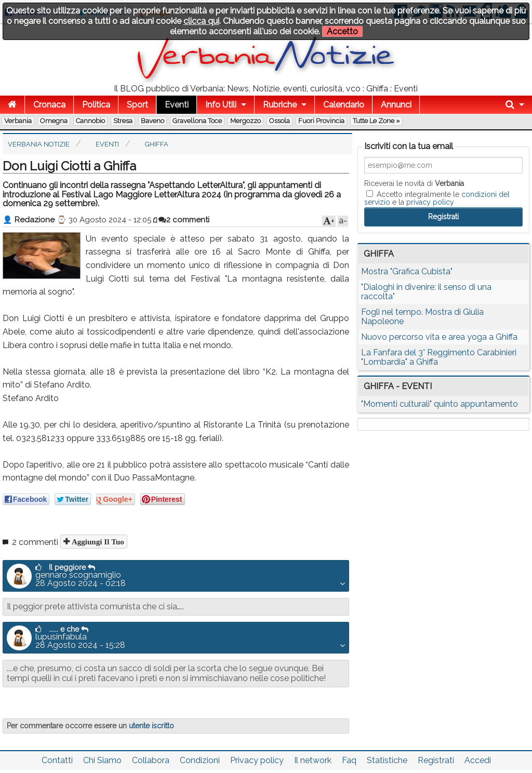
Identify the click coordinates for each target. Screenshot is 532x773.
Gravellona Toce (197, 121)
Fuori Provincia (321, 121)
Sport (137, 105)
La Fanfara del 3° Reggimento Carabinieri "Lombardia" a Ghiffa (439, 357)
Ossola (280, 121)
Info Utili (221, 105)
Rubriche (280, 105)
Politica (96, 105)
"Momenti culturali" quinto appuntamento (440, 404)
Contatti (57, 760)
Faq (349, 760)
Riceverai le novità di (414, 183)
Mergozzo (245, 121)
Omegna (54, 121)
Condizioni (200, 760)
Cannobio (90, 121)
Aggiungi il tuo (97, 542)
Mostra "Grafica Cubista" (407, 271)
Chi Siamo (102, 760)
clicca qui (201, 21)
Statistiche (387, 760)
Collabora (151, 760)
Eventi (177, 105)
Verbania (18, 121)
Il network (313, 760)
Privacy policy (257, 760)
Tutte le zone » (376, 121)
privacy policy (430, 202)
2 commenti (184, 220)
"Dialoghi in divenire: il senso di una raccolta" (426, 292)
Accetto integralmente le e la (437, 198)
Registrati (436, 760)
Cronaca (49, 105)
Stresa (123, 121)
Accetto (342, 31)
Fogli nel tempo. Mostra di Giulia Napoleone (422, 317)
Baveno (152, 121)
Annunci (396, 105)
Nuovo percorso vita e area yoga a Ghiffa (439, 337)
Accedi (478, 760)
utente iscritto (151, 726)
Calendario (344, 105)
